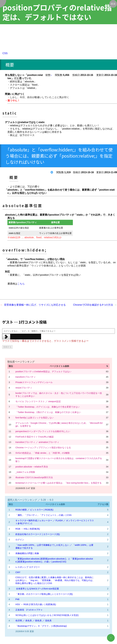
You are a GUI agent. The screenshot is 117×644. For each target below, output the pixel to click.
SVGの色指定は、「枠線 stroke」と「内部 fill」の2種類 (43, 453)
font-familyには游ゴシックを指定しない (35, 418)
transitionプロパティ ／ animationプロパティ (37, 442)
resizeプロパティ (24, 388)
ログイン (20, 540)
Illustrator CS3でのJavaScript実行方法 (34, 477)
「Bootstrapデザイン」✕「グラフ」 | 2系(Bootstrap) (41, 626)
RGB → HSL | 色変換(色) (28, 529)
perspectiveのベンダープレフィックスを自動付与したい (43, 431)
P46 (17, 599)
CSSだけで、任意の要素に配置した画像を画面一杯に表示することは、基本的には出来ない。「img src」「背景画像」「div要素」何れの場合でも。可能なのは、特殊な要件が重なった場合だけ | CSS (55, 580)
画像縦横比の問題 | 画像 (27, 553)
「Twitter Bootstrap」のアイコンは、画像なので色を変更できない (48, 407)
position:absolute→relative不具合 (32, 467)
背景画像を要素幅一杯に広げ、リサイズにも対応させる (35, 305)
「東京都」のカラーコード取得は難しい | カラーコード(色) (44, 594)
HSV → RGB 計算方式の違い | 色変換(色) (36, 604)
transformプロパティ (26, 377)
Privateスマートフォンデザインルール (34, 382)
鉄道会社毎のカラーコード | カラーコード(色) (38, 534)
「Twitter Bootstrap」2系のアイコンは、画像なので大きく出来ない (48, 412)
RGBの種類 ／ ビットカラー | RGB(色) (34, 510)
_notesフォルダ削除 (25, 472)
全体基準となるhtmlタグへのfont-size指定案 (37, 589)
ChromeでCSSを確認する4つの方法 (93, 305)
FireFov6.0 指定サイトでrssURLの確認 (34, 437)
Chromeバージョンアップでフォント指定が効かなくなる (43, 448)
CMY (18, 572)
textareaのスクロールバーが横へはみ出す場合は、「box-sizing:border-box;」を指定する (59, 483)
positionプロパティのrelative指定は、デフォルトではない (43, 372)
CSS (5, 53)
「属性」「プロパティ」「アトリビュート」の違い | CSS (43, 515)
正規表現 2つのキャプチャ (29, 610)
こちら (21, 284)
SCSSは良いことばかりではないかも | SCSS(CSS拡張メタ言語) (47, 615)
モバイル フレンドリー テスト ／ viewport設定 (38, 401)
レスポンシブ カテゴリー (28, 567)
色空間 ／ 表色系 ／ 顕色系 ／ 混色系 (33, 621)
